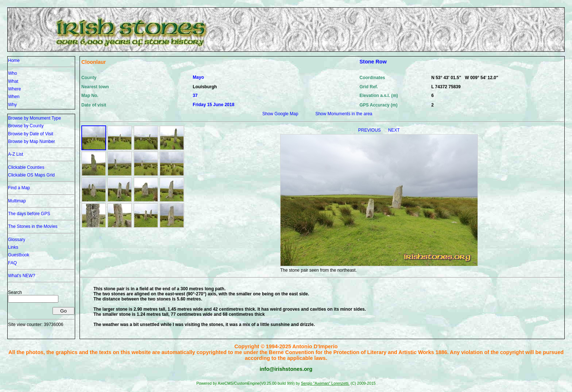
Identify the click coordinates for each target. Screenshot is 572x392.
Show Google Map (280, 114)
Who (13, 73)
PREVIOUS (370, 130)
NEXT (394, 130)
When (14, 97)
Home (14, 61)
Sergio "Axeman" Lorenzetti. (325, 383)
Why (12, 105)
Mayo (198, 77)
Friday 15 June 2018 (213, 105)
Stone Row (373, 62)
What (13, 81)
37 (195, 96)
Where (14, 89)
